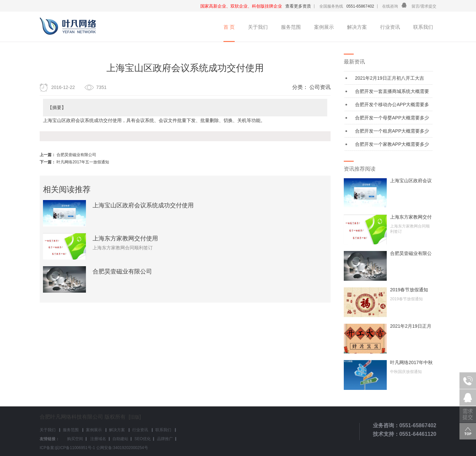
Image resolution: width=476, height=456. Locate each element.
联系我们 (423, 27)
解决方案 (357, 27)
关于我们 (258, 27)
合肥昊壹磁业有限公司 (76, 155)
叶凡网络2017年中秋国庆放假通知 (411, 362)
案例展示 (324, 27)
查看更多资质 (298, 6)
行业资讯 (390, 27)
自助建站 (120, 439)
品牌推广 (165, 439)
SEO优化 (143, 439)
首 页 (229, 27)
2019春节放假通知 (409, 290)
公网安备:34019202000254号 (122, 448)
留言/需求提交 (424, 6)
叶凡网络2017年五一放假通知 (83, 162)
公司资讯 (320, 87)
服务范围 (291, 27)
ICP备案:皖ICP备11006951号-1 (67, 448)
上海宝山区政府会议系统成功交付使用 (143, 205)
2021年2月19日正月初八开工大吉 (390, 78)
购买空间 (75, 439)
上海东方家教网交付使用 (125, 238)
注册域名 (98, 439)
